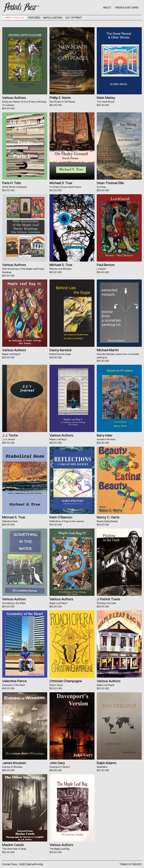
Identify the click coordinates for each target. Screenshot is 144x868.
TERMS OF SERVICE (131, 864)
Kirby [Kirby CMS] (40, 864)
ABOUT (107, 8)
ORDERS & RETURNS (127, 8)
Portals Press (10, 864)
